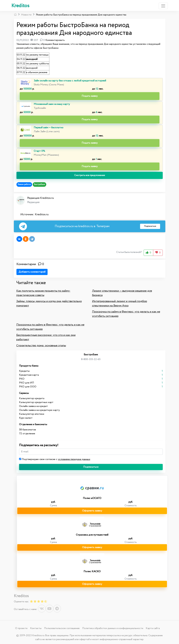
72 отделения (27, 434)
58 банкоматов (27, 430)
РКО (22, 379)
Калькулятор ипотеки (32, 414)
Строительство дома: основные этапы (41, 346)
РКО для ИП (27, 383)
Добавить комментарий (32, 272)
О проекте (21, 628)
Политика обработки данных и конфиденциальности (113, 628)
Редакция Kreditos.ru (40, 198)
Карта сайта (153, 628)
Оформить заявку (92, 511)
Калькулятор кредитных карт (36, 402)
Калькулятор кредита (32, 398)
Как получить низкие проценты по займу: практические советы (43, 293)
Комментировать (55, 40)
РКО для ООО (28, 387)
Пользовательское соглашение (62, 628)
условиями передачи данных (74, 459)
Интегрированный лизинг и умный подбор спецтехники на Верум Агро (120, 303)
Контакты (36, 628)
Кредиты (24, 371)
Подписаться (91, 467)
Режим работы (24, 184)
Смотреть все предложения (90, 175)
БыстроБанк (39, 184)
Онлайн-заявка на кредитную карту (39, 410)
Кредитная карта (29, 375)
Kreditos (20, 6)
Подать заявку (90, 96)
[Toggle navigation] (163, 6)
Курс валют (26, 418)
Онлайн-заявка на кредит (33, 406)
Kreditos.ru (42, 214)
